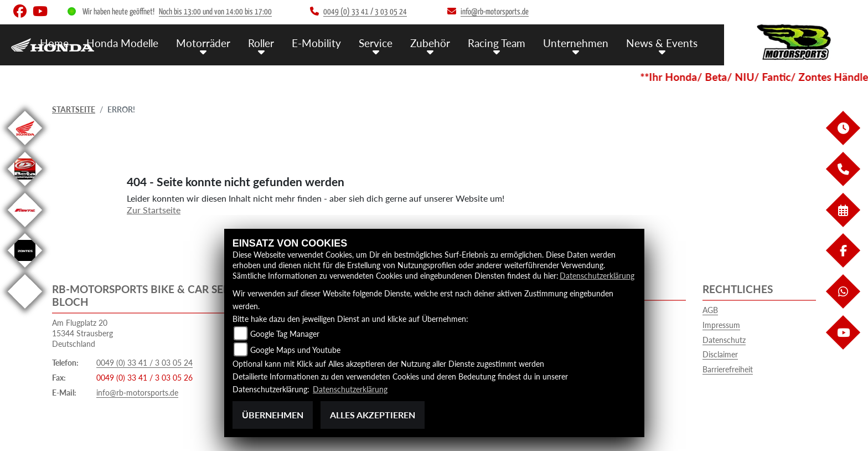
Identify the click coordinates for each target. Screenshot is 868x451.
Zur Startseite (154, 210)
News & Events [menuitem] (662, 43)
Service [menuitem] (376, 43)
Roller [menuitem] (261, 43)
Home (54, 43)
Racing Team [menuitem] (497, 43)
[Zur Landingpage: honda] (25, 147)
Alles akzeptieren (373, 415)
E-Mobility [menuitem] (316, 43)
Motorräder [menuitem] (203, 43)
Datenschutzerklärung (597, 276)
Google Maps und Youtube (295, 350)
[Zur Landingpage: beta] (25, 188)
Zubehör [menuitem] (430, 43)
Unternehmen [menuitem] (576, 43)
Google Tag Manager (285, 334)
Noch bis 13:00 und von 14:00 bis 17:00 (215, 12)
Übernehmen (273, 415)
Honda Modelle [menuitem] (122, 43)
